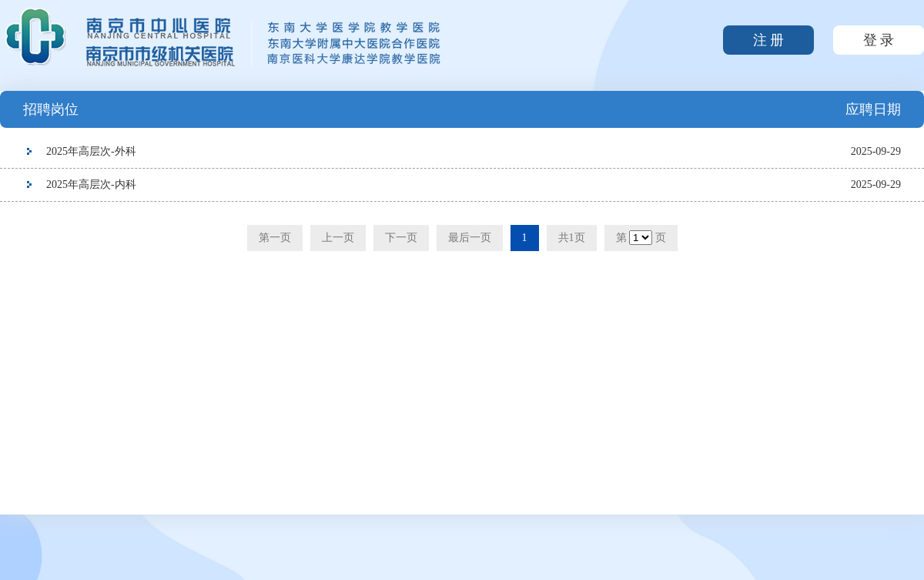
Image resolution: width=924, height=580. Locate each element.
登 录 (879, 40)
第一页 (275, 238)
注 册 (769, 40)
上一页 (338, 238)
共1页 (572, 238)
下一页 (401, 238)
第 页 (641, 238)
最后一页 (470, 238)
